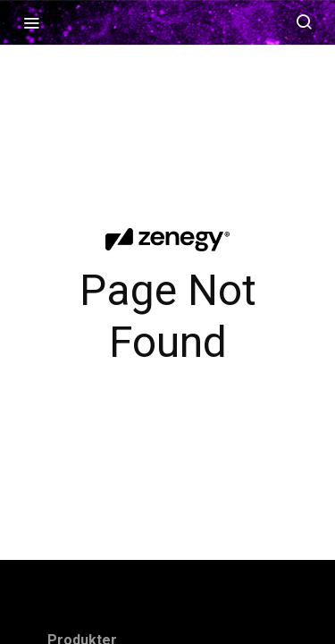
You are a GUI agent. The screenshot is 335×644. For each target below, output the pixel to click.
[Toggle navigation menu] (31, 22)
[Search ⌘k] (304, 22)
